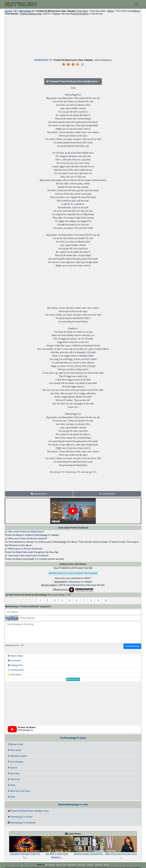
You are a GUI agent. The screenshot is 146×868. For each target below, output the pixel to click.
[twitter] (46, 865)
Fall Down (14, 779)
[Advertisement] (73, 36)
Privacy (52, 865)
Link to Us (81, 865)
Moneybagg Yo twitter (20, 817)
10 (106, 600)
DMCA (59, 865)
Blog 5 (106, 865)
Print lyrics (15, 675)
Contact (90, 865)
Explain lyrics (39, 494)
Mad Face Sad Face (19, 791)
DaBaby (88, 582)
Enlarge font (15, 665)
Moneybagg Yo (27, 11)
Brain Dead (14, 750)
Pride (12, 785)
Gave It (12, 768)
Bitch (11, 797)
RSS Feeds (71, 865)
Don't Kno (14, 773)
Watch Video (15, 656)
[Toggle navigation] (137, 4)
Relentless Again (17, 756)
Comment (14, 661)
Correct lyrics (107, 494)
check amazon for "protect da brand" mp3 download (73, 573)
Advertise (98, 865)
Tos (64, 865)
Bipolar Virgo (15, 744)
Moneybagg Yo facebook (22, 823)
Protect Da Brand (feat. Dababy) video (28, 811)
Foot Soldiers (16, 762)
